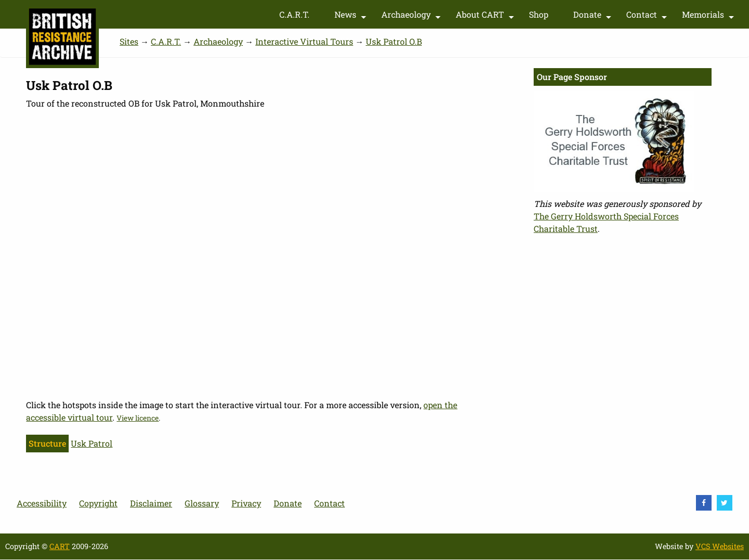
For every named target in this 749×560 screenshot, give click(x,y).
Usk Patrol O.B (394, 41)
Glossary (202, 503)
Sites (129, 41)
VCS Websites (720, 546)
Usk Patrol (92, 443)
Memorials (709, 17)
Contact (648, 17)
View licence (138, 418)
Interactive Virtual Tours (304, 41)
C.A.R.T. (294, 14)
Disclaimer (151, 503)
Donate (593, 17)
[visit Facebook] (704, 503)
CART (60, 546)
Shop (539, 14)
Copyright (98, 503)
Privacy (246, 503)
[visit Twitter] (725, 503)
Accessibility (42, 503)
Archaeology (412, 17)
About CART (486, 17)
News (352, 17)
